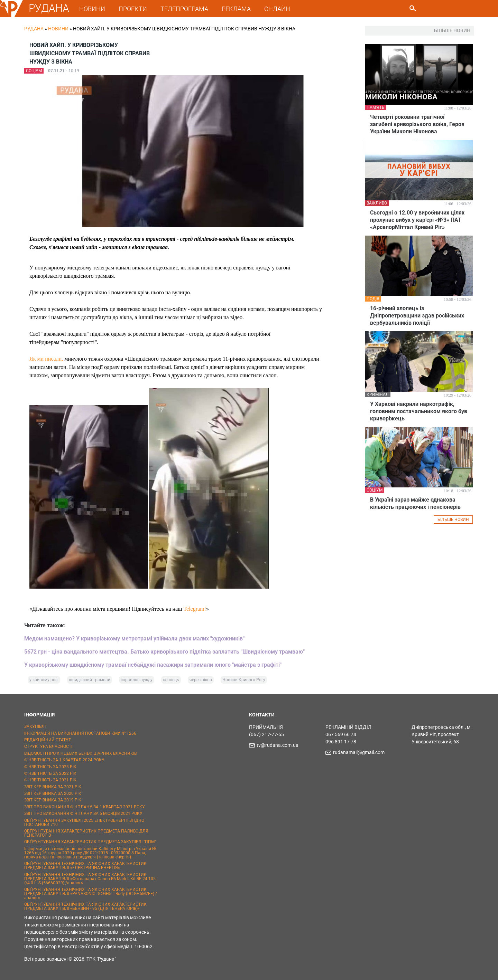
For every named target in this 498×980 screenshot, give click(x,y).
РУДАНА (50, 8)
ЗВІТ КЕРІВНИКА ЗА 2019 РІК (53, 800)
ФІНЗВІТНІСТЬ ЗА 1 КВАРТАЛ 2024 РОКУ (64, 760)
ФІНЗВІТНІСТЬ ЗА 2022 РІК (50, 773)
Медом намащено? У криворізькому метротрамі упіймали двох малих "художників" (134, 639)
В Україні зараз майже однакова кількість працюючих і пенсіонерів (415, 503)
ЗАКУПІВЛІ (35, 726)
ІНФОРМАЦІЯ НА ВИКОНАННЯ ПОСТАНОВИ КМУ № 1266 (80, 733)
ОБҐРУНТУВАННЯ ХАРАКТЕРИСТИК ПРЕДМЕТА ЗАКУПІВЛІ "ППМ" (90, 842)
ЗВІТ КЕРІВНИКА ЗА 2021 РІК (53, 787)
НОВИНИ (93, 9)
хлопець (171, 680)
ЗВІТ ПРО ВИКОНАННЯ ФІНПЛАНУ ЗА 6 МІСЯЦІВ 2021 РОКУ (83, 814)
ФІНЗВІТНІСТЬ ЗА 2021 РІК (50, 780)
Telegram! (195, 609)
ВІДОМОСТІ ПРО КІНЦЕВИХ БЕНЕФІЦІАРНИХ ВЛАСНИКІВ (80, 753)
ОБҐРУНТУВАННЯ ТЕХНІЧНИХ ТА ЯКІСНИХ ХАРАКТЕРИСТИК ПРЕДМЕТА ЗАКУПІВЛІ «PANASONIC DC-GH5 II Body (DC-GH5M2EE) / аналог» (91, 894)
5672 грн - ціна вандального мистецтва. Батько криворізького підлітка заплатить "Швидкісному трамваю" (164, 652)
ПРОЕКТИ (134, 9)
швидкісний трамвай (90, 680)
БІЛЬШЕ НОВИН (453, 520)
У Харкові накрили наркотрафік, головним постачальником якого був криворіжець (419, 411)
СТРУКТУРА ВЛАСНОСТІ (48, 746)
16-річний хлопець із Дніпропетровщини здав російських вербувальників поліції (417, 316)
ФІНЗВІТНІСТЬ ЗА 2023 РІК (50, 767)
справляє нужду (137, 680)
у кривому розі (44, 680)
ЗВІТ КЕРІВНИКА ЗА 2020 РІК (53, 793)
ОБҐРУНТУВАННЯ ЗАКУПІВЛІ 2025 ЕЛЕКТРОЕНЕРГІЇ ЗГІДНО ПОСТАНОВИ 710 (84, 822)
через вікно (201, 680)
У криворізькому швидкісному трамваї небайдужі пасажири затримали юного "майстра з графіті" (153, 665)
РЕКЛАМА (237, 9)
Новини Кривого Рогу (244, 680)
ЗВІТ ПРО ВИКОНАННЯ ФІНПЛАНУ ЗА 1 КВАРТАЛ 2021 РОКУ (85, 807)
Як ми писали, (46, 359)
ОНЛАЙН (278, 9)
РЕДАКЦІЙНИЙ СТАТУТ (48, 740)
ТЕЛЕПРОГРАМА (185, 9)
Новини (58, 29)
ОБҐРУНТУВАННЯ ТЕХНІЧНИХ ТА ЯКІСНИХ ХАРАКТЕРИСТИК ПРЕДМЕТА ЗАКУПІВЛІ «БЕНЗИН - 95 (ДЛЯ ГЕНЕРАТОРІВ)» (85, 906)
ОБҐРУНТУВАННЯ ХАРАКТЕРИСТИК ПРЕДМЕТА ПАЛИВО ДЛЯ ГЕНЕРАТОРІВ (86, 833)
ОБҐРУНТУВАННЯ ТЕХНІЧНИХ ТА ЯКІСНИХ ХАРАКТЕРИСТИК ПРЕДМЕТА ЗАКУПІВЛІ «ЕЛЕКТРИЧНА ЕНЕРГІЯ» (85, 866)
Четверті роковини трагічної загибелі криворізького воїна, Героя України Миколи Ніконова (417, 124)
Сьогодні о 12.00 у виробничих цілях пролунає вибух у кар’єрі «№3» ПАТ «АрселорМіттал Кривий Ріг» (417, 220)
